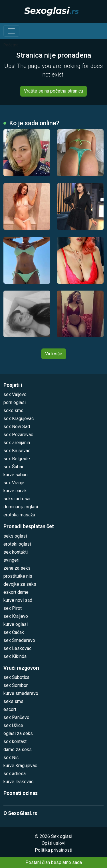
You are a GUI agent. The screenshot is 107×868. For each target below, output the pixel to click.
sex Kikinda (15, 656)
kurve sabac (15, 475)
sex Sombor (16, 685)
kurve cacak (15, 491)
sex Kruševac (17, 451)
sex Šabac (14, 467)
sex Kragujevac (19, 419)
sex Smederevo (19, 640)
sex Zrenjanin (17, 443)
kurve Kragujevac (20, 766)
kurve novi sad (18, 600)
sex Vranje (14, 483)
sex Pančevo (16, 717)
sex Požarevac (18, 435)
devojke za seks (20, 584)
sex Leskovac (17, 648)
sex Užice (13, 725)
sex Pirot (13, 608)
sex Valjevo (15, 394)
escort (10, 709)
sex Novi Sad (17, 427)
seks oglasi (15, 536)
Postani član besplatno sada (54, 862)
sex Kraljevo (16, 616)
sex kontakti (16, 552)
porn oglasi (15, 402)
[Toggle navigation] (11, 31)
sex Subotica (16, 677)
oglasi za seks (18, 733)
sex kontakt (15, 741)
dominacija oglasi (21, 507)
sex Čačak (14, 632)
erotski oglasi (17, 544)
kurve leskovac (18, 782)
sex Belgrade (17, 459)
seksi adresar (17, 499)
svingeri (11, 560)
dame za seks (18, 750)
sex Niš (11, 758)
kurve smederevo (21, 693)
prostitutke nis (18, 576)
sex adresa (15, 774)
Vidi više (54, 354)
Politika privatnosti (53, 850)
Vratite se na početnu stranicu (53, 91)
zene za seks (17, 568)
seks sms (13, 411)
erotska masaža (19, 515)
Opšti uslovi (53, 843)
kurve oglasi (16, 624)
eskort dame (16, 592)
